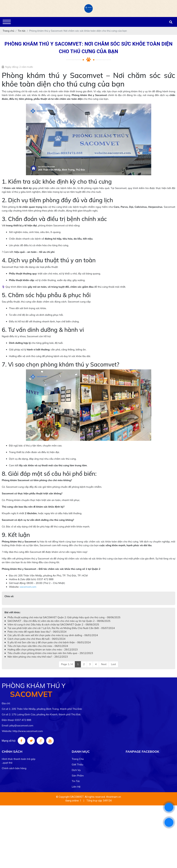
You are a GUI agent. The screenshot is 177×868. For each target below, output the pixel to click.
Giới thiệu (77, 764)
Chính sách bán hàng (14, 768)
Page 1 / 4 (67, 664)
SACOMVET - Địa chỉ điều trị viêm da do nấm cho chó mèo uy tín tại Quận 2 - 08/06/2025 (59, 621)
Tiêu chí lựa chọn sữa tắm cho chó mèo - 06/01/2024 (38, 646)
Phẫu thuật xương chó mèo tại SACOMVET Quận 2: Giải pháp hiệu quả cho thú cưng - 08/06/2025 (64, 617)
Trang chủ (78, 759)
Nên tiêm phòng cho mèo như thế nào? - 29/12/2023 (38, 657)
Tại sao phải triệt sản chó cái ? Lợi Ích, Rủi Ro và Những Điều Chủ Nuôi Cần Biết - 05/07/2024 (61, 628)
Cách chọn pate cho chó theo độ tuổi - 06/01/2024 (36, 639)
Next (104, 664)
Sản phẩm (78, 776)
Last (113, 664)
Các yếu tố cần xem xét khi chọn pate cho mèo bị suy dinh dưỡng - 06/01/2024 (53, 635)
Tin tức (76, 781)
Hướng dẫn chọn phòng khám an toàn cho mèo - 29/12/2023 (43, 650)
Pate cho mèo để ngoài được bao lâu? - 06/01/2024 (37, 632)
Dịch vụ (76, 770)
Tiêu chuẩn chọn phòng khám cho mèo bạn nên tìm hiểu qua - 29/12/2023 (50, 653)
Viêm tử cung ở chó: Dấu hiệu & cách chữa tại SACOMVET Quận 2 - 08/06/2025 (53, 624)
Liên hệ (76, 787)
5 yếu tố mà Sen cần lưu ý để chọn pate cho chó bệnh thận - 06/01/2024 (49, 642)
